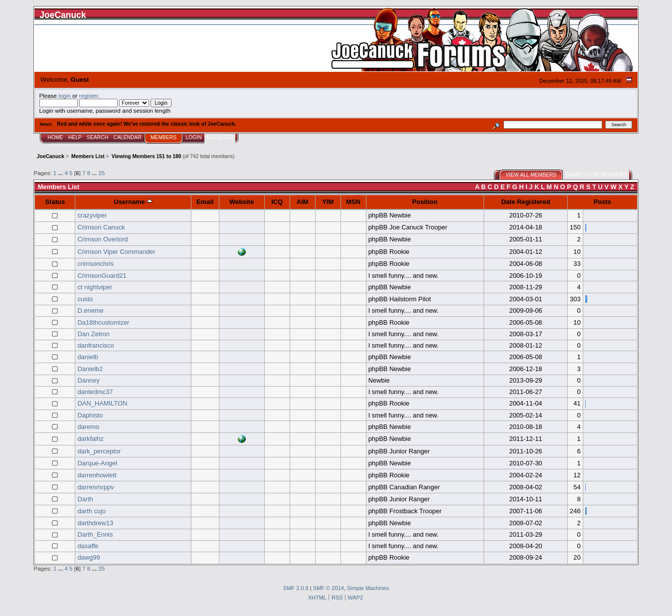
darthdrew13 (95, 523)
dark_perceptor (99, 451)
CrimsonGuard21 (102, 276)
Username (133, 202)
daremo (88, 427)
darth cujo (91, 511)
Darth (85, 499)
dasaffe (88, 546)
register (89, 96)
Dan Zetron (93, 334)
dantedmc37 (95, 392)
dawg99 (88, 557)
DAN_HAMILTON (102, 403)
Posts (602, 202)
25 (101, 173)
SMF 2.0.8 (296, 588)
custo (85, 299)
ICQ (277, 202)
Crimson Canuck (101, 227)
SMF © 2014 (329, 588)
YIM (328, 202)
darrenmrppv (95, 487)
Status (55, 202)
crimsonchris (95, 264)
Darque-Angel (97, 463)
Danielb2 (90, 369)
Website (242, 202)
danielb (88, 357)
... (61, 173)
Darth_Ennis (95, 534)
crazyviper (92, 215)
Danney (88, 380)
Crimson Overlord (102, 239)
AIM (303, 202)
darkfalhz (90, 439)
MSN (353, 202)
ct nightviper (95, 287)
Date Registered (525, 202)
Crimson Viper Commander (116, 252)
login (65, 96)
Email (205, 202)
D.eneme (90, 310)
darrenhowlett (97, 475)
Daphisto (90, 415)
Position (425, 202)
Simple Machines (368, 588)
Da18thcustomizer (103, 322)
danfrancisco (95, 345)
